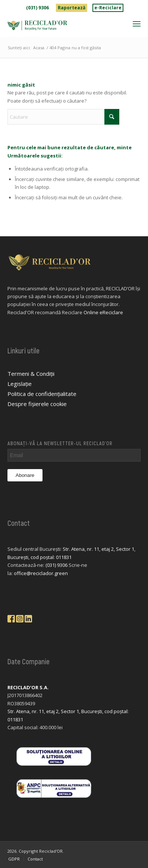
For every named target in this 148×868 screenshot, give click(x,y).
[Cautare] (63, 117)
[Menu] (137, 24)
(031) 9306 (37, 8)
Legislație (20, 384)
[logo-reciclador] (61, 25)
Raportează (72, 8)
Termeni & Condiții (31, 374)
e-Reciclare (108, 8)
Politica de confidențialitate (42, 394)
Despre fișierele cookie (37, 404)
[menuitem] (38, 8)
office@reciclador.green (41, 573)
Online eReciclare (103, 312)
